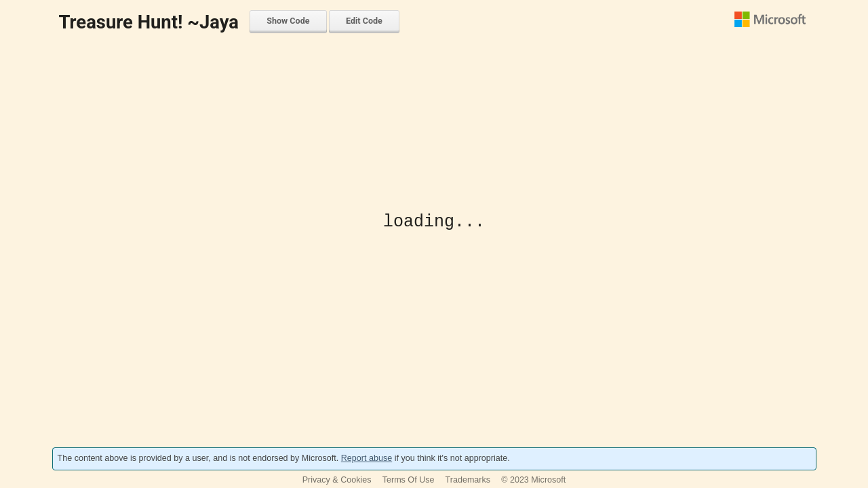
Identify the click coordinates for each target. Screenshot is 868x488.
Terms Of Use (409, 480)
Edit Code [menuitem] (364, 21)
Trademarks (468, 480)
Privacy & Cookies (337, 480)
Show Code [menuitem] (288, 21)
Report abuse (367, 458)
